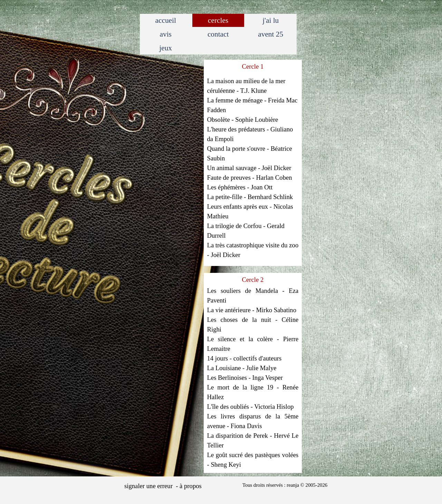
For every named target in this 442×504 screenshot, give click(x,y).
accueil (165, 20)
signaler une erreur (148, 486)
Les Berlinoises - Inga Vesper (245, 378)
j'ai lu (271, 20)
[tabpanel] (253, 161)
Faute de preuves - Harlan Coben (250, 177)
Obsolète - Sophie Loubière (243, 120)
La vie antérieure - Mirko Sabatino (252, 310)
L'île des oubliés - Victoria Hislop (251, 407)
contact (218, 34)
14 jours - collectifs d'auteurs (244, 358)
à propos (191, 486)
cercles (218, 20)
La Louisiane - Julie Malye (242, 368)
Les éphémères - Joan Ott (240, 187)
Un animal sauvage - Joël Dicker (249, 168)
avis (166, 34)
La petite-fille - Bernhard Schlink (250, 197)
